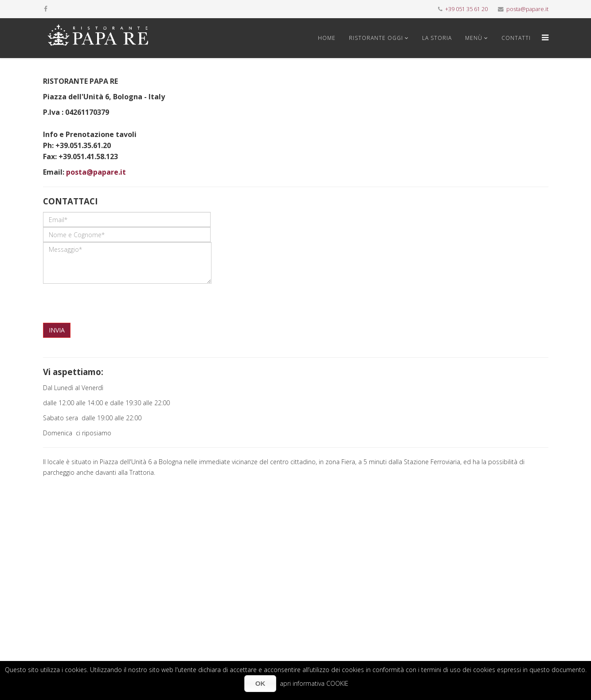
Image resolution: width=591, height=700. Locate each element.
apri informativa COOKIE (314, 683)
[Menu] (543, 38)
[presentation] (110, 301)
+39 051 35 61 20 (466, 9)
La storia (437, 38)
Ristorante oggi (376, 38)
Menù (474, 38)
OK (260, 683)
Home (327, 38)
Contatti (516, 38)
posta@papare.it (527, 9)
